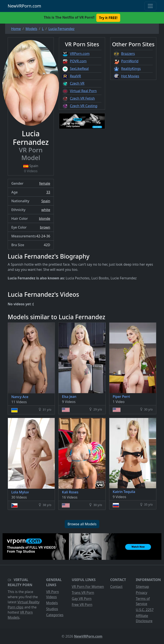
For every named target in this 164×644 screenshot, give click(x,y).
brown (45, 227)
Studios (52, 609)
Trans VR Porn (83, 593)
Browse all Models (82, 524)
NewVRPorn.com (24, 6)
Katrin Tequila (124, 492)
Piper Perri (121, 397)
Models (52, 603)
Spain (46, 201)
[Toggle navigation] (150, 6)
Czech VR (77, 83)
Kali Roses (70, 492)
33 (48, 192)
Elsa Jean (69, 397)
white (46, 210)
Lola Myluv (20, 492)
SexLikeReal (79, 69)
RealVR (75, 76)
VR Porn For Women (88, 587)
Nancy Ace (20, 397)
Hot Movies (130, 76)
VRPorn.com (80, 54)
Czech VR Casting (83, 106)
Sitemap (142, 587)
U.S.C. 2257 (145, 610)
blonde (45, 219)
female (45, 183)
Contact (116, 587)
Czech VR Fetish (82, 98)
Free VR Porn (82, 605)
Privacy (141, 593)
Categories (55, 615)
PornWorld (130, 61)
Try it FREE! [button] (108, 18)
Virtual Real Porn (83, 91)
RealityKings (131, 69)
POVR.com (78, 61)
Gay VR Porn (82, 599)
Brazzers (128, 54)
